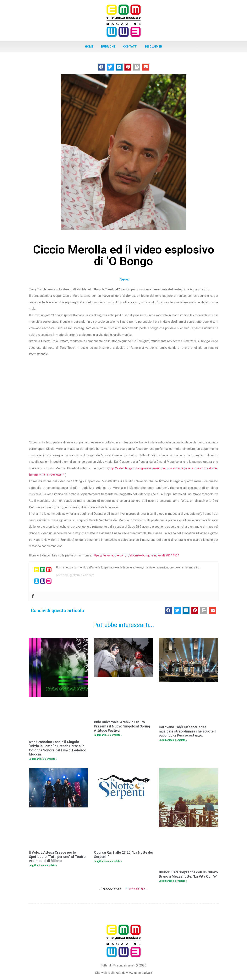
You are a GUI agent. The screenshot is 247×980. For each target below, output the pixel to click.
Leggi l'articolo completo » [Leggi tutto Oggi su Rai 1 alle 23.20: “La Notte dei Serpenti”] (108, 861)
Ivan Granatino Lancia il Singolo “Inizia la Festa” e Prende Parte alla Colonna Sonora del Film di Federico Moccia (58, 748)
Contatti (130, 47)
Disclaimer (154, 47)
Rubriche (108, 47)
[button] (101, 67)
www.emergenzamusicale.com (75, 575)
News (124, 279)
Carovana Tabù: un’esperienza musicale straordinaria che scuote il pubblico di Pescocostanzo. (188, 731)
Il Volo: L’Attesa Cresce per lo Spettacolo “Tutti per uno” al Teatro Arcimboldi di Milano (57, 857)
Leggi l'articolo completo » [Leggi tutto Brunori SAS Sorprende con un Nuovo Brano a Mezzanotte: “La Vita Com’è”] (173, 881)
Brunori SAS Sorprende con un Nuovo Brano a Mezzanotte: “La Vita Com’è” (188, 874)
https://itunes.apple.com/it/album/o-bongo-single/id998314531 (136, 555)
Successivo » (137, 889)
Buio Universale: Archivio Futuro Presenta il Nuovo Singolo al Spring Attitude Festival (122, 726)
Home (89, 47)
